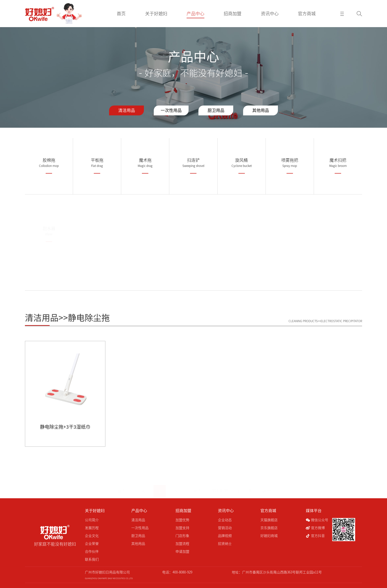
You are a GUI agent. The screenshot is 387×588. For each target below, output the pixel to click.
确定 (267, 485)
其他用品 (261, 110)
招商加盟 (183, 511)
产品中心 (139, 511)
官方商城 (268, 511)
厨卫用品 (216, 110)
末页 (198, 485)
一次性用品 (171, 110)
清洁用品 (127, 110)
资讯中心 (226, 511)
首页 (122, 485)
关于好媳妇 (95, 511)
